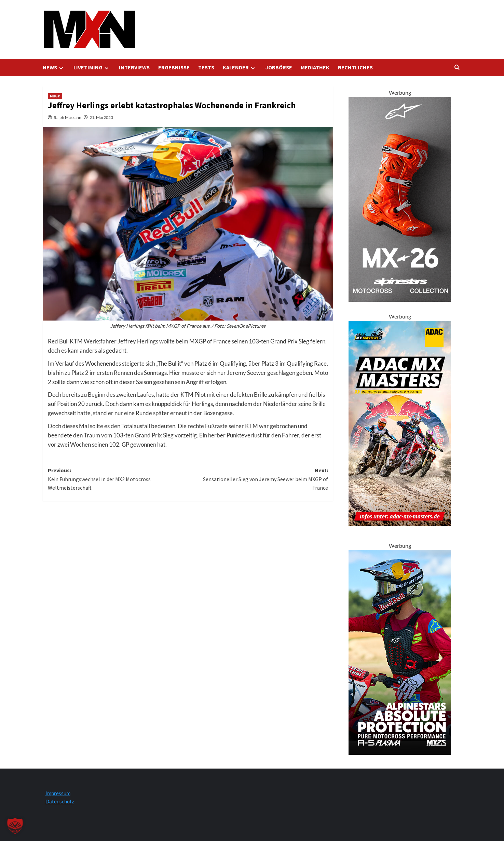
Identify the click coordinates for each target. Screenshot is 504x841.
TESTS (206, 67)
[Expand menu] (61, 68)
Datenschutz (60, 801)
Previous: (118, 480)
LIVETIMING (92, 67)
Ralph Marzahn (67, 117)
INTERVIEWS (134, 67)
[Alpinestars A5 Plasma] (400, 652)
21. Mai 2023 (101, 117)
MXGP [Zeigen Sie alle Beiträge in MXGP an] (55, 96)
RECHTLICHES (355, 67)
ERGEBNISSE (174, 67)
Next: (258, 480)
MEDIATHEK (315, 67)
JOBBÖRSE (279, 67)
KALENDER (240, 67)
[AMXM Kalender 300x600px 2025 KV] (400, 423)
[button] (15, 826)
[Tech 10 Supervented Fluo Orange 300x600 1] (400, 198)
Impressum (58, 793)
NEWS (54, 67)
